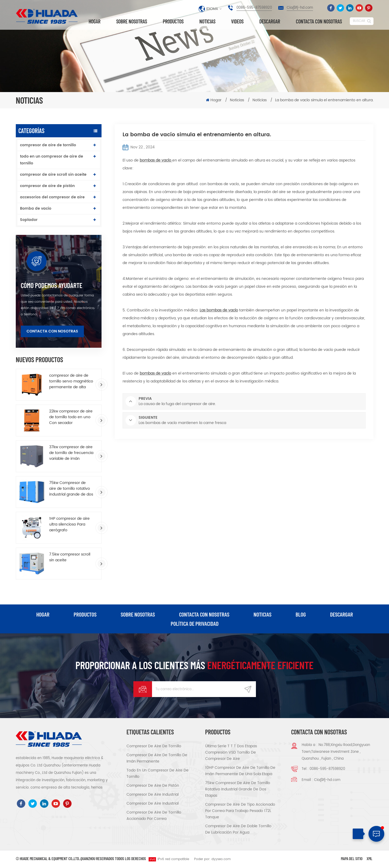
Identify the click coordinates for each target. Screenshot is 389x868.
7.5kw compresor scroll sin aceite (70, 557)
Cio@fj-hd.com (300, 8)
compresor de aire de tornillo (48, 145)
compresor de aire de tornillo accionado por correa (154, 816)
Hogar (95, 22)
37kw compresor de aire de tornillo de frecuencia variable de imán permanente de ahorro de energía (71, 453)
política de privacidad (195, 624)
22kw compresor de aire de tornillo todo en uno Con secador (71, 417)
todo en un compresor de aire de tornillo (52, 160)
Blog (301, 614)
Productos (173, 22)
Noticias (207, 22)
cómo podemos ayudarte (52, 285)
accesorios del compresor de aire (52, 197)
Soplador (29, 220)
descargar (270, 22)
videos (237, 22)
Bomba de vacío (36, 208)
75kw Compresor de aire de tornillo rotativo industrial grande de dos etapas (71, 489)
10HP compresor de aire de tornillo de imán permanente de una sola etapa (240, 771)
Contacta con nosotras (319, 22)
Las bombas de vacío (219, 310)
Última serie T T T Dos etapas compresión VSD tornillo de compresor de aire (231, 753)
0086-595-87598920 (254, 8)
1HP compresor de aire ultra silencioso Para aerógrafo (69, 524)
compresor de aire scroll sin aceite (53, 175)
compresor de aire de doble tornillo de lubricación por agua (238, 830)
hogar (42, 614)
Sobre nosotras (132, 22)
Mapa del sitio (352, 859)
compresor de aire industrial (153, 795)
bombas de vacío (156, 160)
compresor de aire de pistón (47, 186)
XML (370, 859)
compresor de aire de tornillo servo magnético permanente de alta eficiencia (71, 381)
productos (84, 614)
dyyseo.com (221, 860)
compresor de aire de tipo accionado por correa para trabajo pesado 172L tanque (240, 811)
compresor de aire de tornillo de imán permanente (157, 759)
